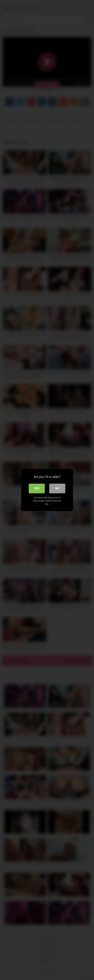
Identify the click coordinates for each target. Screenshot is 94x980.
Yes (37, 488)
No (57, 488)
